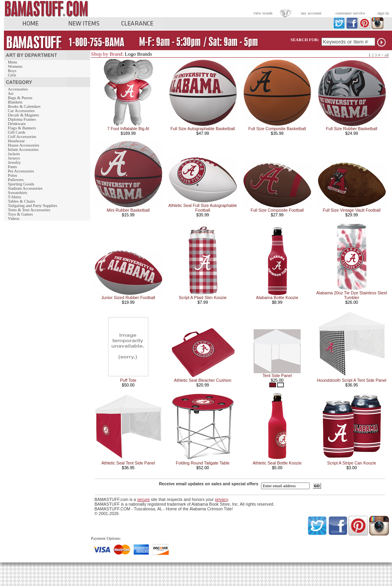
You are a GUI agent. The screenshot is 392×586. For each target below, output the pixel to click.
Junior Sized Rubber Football (128, 298)
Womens (15, 66)
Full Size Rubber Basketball (352, 129)
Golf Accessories (22, 137)
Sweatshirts (17, 193)
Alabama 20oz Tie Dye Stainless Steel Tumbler (352, 295)
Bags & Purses (20, 98)
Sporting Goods (21, 184)
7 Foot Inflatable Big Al (128, 129)
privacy (221, 499)
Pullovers (16, 180)
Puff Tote (128, 380)
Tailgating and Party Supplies (33, 206)
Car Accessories (21, 111)
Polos (13, 175)
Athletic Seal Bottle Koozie (277, 463)
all (387, 55)
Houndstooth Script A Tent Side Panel (352, 380)
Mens (13, 62)
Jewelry (14, 162)
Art (11, 93)
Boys (12, 71)
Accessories (18, 89)
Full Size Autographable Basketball (203, 129)
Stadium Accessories (25, 188)
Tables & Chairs (21, 201)
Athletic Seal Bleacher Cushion (203, 380)
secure (143, 499)
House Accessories (24, 145)
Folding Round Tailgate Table (202, 463)
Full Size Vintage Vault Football (351, 210)
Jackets (14, 154)
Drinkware (17, 124)
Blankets (15, 102)
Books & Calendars (24, 106)
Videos (14, 219)
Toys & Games (20, 214)
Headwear (16, 141)
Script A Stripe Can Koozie (352, 463)
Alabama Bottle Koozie (277, 298)
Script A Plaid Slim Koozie (203, 298)
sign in (383, 13)
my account (311, 13)
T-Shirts (15, 197)
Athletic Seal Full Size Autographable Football (203, 208)
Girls (12, 75)
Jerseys (14, 158)
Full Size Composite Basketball (277, 129)
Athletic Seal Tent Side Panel (128, 463)
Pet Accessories (21, 171)
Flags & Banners (22, 128)
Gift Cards (17, 132)
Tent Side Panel (277, 376)
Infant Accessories (23, 150)
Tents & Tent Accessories (29, 210)
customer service (350, 13)
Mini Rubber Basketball (128, 210)
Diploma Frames (22, 119)
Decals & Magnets (23, 115)
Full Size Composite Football (277, 210)
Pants (12, 167)
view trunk (263, 13)
